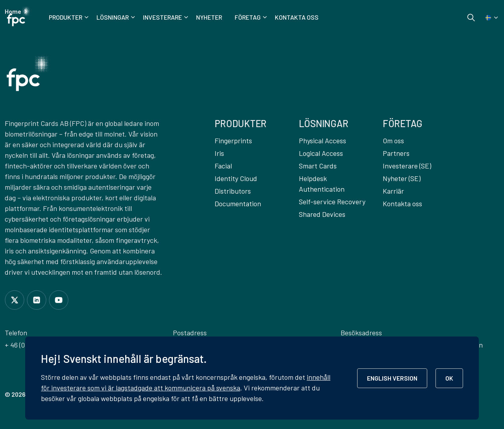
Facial (223, 166)
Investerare (162, 17)
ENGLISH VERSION (392, 378)
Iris (219, 153)
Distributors (233, 191)
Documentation (238, 203)
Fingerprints (233, 141)
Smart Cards (318, 166)
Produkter (66, 17)
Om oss (393, 141)
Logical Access (321, 153)
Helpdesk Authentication (322, 184)
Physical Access (322, 141)
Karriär (393, 191)
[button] (27, 74)
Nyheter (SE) (402, 178)
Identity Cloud (236, 178)
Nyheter (209, 17)
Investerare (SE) (407, 166)
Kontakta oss (297, 17)
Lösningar (113, 17)
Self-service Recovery (332, 202)
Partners (396, 153)
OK (449, 378)
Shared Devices (322, 214)
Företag (248, 17)
